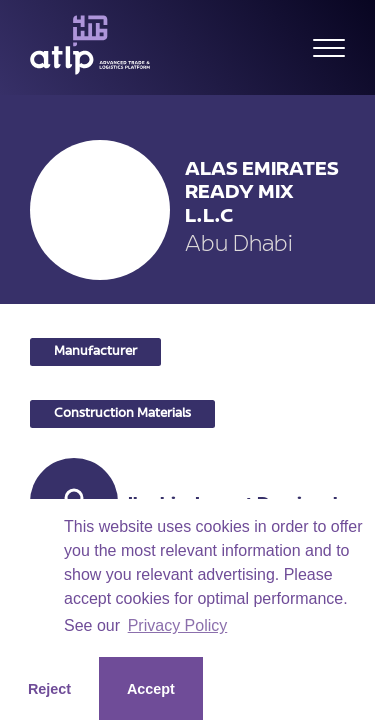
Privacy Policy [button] (178, 625)
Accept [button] (151, 689)
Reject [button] (49, 689)
